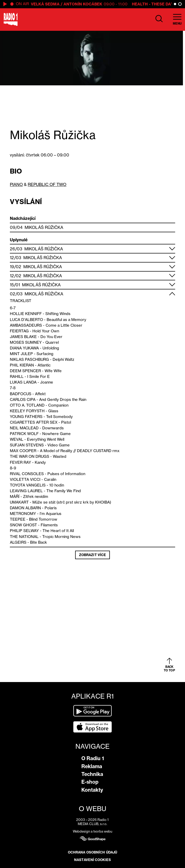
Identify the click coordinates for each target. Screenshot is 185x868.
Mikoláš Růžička (44, 227)
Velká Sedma (45, 4)
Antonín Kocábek (83, 4)
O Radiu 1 (93, 758)
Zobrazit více (93, 555)
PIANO (16, 184)
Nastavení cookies (93, 860)
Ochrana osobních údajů (93, 852)
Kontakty (92, 790)
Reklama (92, 766)
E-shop (90, 782)
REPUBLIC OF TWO (47, 184)
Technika (92, 774)
